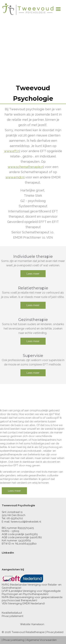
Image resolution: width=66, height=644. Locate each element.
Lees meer (33, 274)
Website (25, 624)
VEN (4, 604)
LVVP (5, 591)
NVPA (5, 597)
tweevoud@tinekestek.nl (26, 522)
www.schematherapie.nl (26, 167)
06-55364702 (15, 518)
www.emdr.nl (15, 177)
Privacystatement (12, 616)
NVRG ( (6, 585)
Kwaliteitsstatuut (12, 613)
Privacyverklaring (14, 640)
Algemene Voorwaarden (41, 640)
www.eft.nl (12, 151)
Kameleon (38, 624)
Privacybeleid (55, 632)
